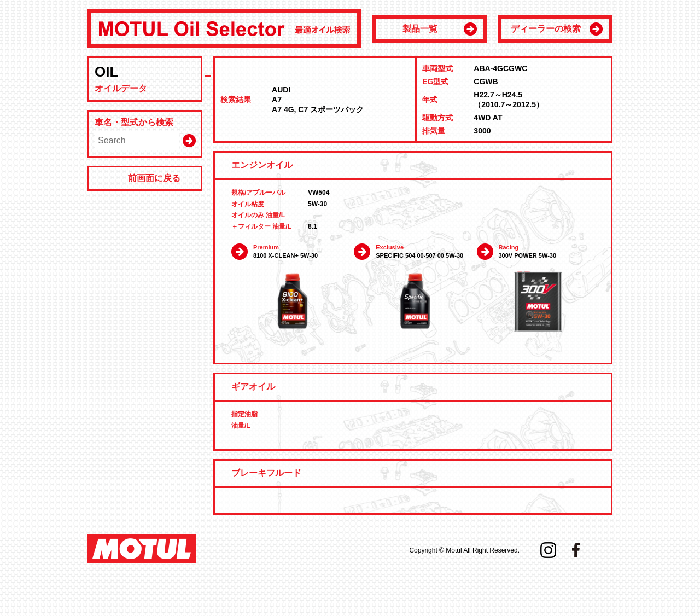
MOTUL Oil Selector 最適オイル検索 (224, 28)
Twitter (603, 550)
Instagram (548, 550)
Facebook (576, 550)
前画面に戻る (154, 178)
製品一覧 (420, 29)
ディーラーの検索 (546, 29)
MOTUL (142, 549)
